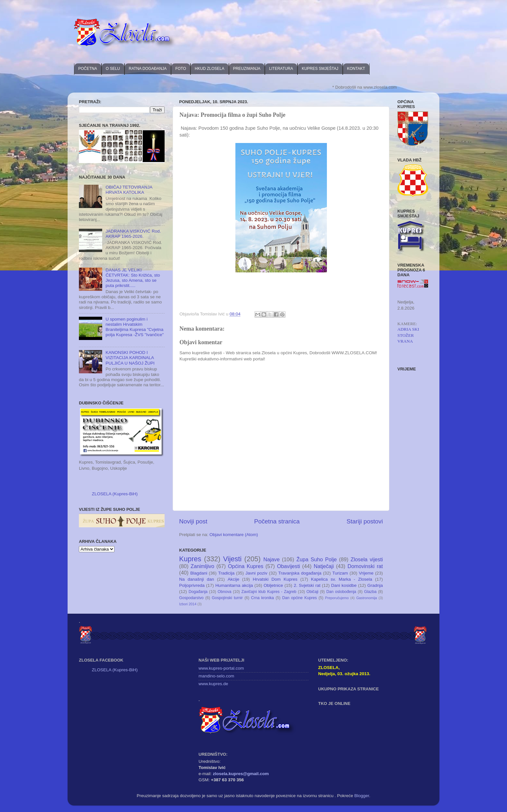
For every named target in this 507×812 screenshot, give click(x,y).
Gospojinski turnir (227, 598)
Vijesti (232, 559)
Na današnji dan (197, 579)
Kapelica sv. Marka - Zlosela (342, 579)
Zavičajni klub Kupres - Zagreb (269, 592)
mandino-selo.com (216, 676)
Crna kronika (262, 598)
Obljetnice (273, 585)
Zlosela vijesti (367, 559)
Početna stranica (277, 521)
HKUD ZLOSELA (209, 69)
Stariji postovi (365, 521)
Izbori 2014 (188, 604)
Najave (272, 559)
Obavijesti (289, 566)
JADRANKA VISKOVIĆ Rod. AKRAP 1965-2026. (133, 234)
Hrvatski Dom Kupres (275, 579)
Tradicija (227, 573)
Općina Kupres (246, 566)
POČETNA (88, 69)
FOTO (181, 69)
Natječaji (324, 566)
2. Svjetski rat (307, 585)
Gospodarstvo (191, 598)
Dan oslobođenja (341, 592)
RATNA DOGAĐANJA (148, 69)
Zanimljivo (203, 566)
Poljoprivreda (192, 585)
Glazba (370, 592)
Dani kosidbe (344, 585)
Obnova (225, 592)
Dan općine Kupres (300, 598)
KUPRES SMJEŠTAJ (320, 69)
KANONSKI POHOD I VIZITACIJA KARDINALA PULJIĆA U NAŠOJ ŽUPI (130, 358)
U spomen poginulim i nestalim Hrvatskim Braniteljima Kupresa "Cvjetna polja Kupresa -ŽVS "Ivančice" (135, 327)
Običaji (313, 592)
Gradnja (375, 585)
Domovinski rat (365, 566)
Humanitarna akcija (234, 585)
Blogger (362, 796)
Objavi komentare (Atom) (234, 535)
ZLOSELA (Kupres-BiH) (115, 494)
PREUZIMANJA (247, 69)
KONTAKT (356, 69)
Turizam (340, 573)
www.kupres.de (213, 684)
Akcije (233, 579)
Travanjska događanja (300, 573)
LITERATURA (281, 69)
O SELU (113, 69)
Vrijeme (366, 573)
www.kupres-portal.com (221, 668)
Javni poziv (256, 573)
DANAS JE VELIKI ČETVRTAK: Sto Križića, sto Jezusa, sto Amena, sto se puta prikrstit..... (133, 278)
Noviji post (193, 521)
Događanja (198, 592)
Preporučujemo (337, 598)
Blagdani (199, 573)
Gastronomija (367, 598)
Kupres (190, 559)
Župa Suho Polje (317, 559)
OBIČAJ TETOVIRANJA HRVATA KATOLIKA (129, 190)
